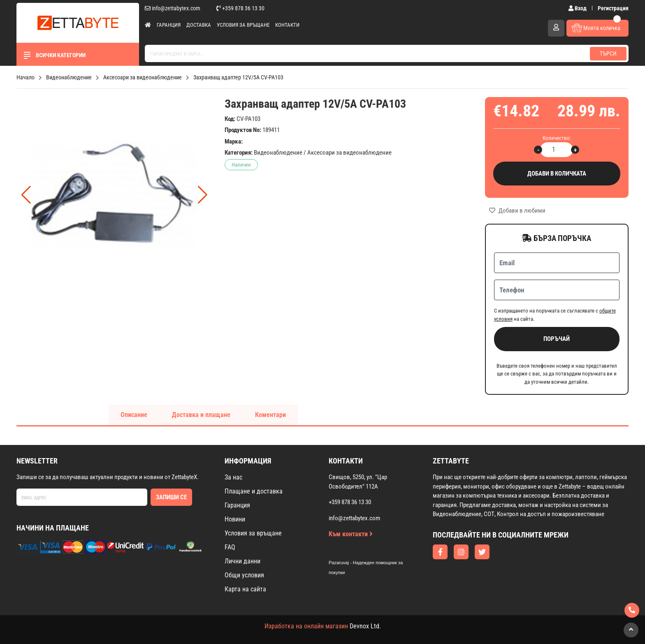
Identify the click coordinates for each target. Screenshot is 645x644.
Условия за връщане (243, 25)
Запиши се (171, 497)
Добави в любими (517, 211)
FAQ (230, 547)
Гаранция (169, 25)
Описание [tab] (134, 415)
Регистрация (613, 8)
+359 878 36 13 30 (240, 8)
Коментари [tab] (270, 415)
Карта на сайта (245, 589)
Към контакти (351, 534)
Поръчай (557, 339)
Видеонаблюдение (278, 153)
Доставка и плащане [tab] (201, 415)
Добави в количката (557, 174)
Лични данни (242, 561)
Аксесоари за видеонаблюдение (349, 153)
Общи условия (244, 575)
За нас (233, 477)
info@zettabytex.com (173, 8)
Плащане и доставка (254, 491)
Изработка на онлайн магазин (306, 626)
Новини (235, 519)
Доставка (199, 25)
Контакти (287, 25)
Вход (578, 8)
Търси (608, 53)
